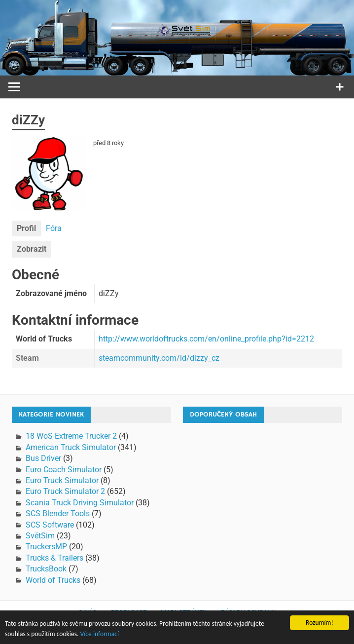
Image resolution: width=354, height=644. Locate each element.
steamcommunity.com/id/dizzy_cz (159, 358)
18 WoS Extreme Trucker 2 (71, 436)
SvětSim (40, 536)
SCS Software (50, 525)
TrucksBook (46, 569)
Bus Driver (43, 458)
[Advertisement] (268, 500)
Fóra (54, 228)
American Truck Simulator (71, 447)
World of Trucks (53, 580)
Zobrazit (32, 249)
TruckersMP (46, 547)
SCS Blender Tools (58, 513)
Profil (26, 228)
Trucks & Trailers (54, 558)
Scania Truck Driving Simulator (80, 503)
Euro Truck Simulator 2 (65, 491)
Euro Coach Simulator (64, 470)
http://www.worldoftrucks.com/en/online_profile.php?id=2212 (206, 339)
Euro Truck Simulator (62, 480)
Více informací (100, 634)
